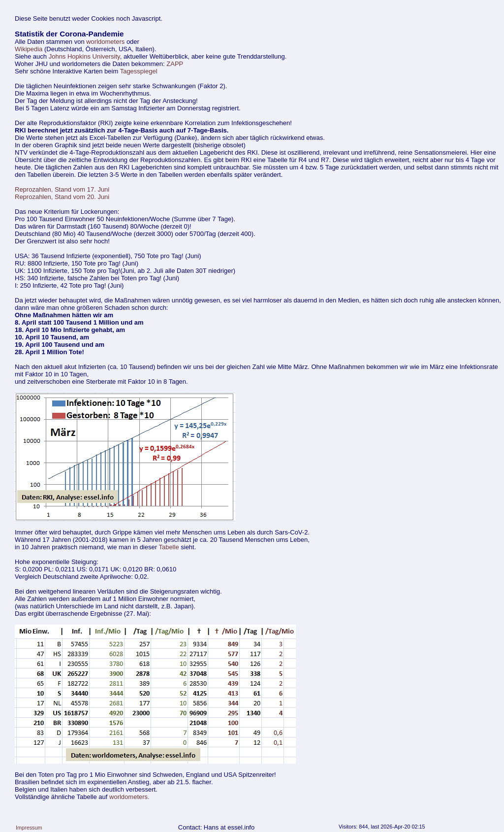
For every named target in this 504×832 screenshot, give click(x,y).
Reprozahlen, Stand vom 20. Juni (62, 197)
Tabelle (169, 547)
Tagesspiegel (139, 71)
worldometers (105, 42)
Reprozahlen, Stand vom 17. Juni (62, 189)
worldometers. (129, 797)
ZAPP (175, 64)
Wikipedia (29, 49)
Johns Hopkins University (84, 56)
